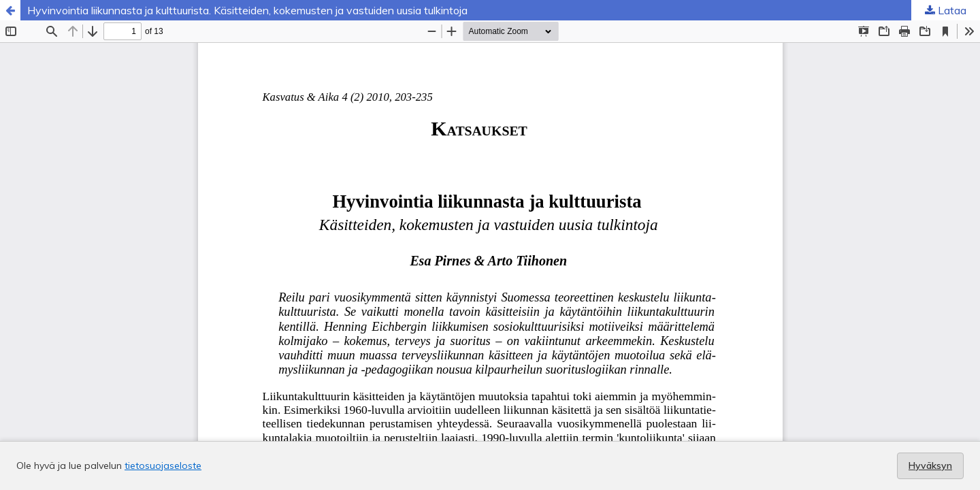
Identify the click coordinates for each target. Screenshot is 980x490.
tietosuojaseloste (163, 465)
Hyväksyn (930, 465)
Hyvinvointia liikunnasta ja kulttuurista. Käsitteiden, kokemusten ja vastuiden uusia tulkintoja (247, 10)
